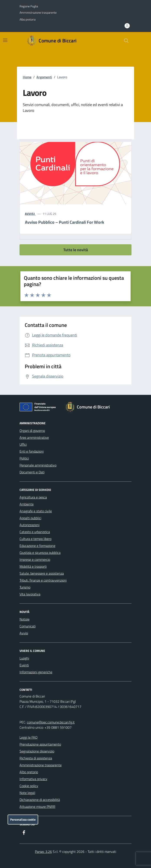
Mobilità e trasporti (33, 566)
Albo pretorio (28, 19)
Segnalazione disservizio (37, 751)
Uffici (23, 444)
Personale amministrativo (38, 465)
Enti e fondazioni (32, 451)
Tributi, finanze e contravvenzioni (43, 580)
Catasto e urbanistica (35, 532)
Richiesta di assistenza (36, 758)
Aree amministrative (34, 437)
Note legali (27, 793)
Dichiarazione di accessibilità (40, 800)
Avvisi (24, 633)
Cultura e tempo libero (35, 539)
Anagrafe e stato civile (36, 511)
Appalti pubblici (30, 518)
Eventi (24, 665)
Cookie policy (29, 786)
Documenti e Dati (32, 472)
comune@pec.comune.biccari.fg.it (51, 722)
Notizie (25, 619)
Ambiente (27, 504)
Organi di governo (32, 431)
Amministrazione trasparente (38, 12)
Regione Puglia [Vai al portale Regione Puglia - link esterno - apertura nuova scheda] (29, 6)
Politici (24, 458)
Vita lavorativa (30, 594)
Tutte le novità (76, 250)
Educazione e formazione (37, 546)
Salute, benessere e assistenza (42, 573)
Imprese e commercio (35, 559)
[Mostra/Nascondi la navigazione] (5, 40)
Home (27, 77)
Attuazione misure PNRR (37, 807)
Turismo (25, 587)
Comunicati (28, 626)
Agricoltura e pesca (33, 497)
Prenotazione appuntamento (40, 744)
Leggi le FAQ (29, 737)
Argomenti (44, 77)
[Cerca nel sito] (126, 41)
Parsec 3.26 (43, 852)
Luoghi (24, 658)
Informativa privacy (33, 779)
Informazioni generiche (36, 672)
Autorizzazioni (30, 525)
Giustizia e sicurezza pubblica (40, 553)
